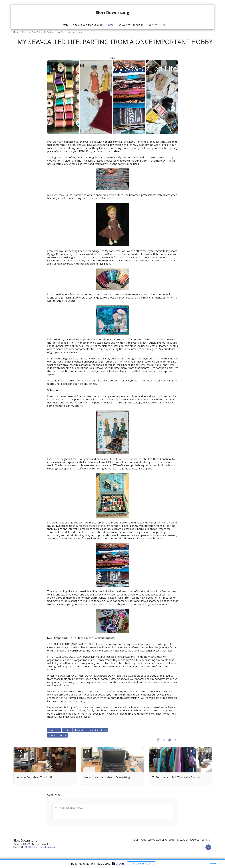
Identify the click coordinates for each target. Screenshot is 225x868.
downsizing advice (57, 735)
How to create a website (45, 847)
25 (20, 753)
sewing (67, 730)
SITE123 (29, 847)
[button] (164, 25)
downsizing (54, 730)
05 (87, 753)
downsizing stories (98, 730)
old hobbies (80, 730)
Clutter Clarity (82, 380)
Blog (24, 32)
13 (155, 753)
